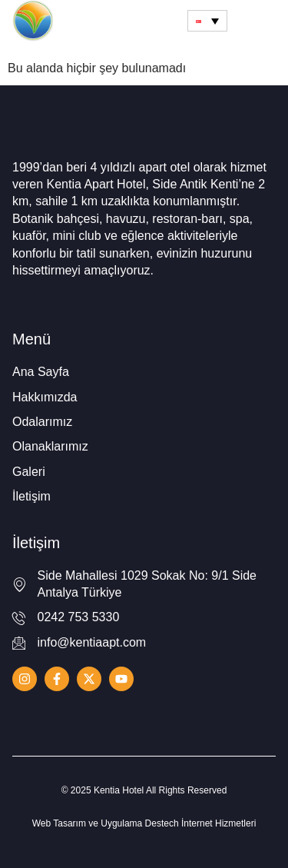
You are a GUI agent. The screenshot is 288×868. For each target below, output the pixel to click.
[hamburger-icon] (258, 21)
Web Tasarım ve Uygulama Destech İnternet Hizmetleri (144, 823)
